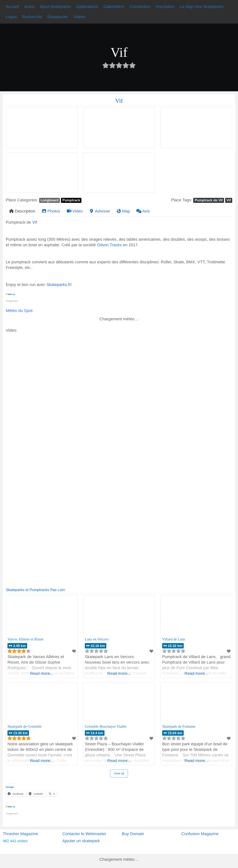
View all (119, 773)
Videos (79, 17)
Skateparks (57, 17)
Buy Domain (133, 834)
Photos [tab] (51, 211)
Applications (87, 7)
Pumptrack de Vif (209, 200)
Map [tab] (123, 211)
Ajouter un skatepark (81, 841)
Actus (29, 7)
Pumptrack (71, 200)
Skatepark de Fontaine (179, 726)
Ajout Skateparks (55, 7)
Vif (229, 200)
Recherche (32, 17)
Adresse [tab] (99, 211)
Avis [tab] (143, 211)
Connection (140, 7)
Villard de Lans (174, 639)
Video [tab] (75, 211)
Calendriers (114, 7)
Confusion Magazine (200, 834)
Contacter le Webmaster (84, 834)
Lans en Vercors (97, 639)
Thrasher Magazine (20, 834)
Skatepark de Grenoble (24, 726)
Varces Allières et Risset (25, 639)
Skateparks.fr (59, 285)
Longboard (49, 200)
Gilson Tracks (109, 245)
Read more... (42, 673)
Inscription (165, 7)
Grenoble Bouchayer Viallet (106, 726)
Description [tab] (22, 211)
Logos (11, 17)
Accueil (12, 7)
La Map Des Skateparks (202, 7)
